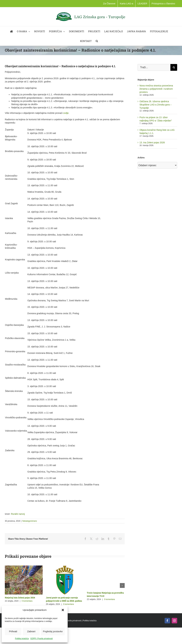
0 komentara (27, 601)
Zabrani (31, 631)
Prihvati (13, 631)
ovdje (66, 113)
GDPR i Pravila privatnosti (41, 639)
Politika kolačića (22, 639)
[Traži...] (154, 67)
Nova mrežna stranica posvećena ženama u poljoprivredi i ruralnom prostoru (156, 89)
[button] (63, 610)
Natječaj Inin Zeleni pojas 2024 (20, 598)
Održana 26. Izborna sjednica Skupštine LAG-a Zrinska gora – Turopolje (156, 105)
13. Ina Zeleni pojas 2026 (152, 143)
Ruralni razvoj (18, 514)
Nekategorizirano (30, 521)
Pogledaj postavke (53, 631)
